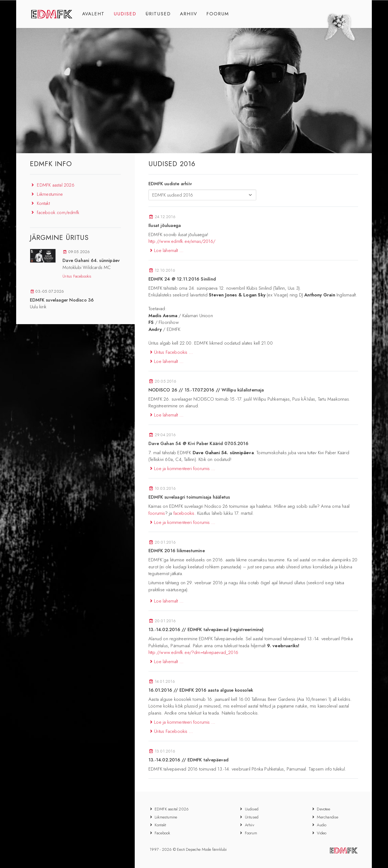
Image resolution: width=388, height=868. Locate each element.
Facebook (162, 833)
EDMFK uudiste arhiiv (170, 184)
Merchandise (328, 817)
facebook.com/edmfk (58, 212)
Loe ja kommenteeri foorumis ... (182, 468)
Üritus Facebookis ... (171, 352)
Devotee (323, 809)
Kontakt (43, 203)
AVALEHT (93, 14)
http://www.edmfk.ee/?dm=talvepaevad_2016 (193, 652)
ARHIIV (189, 14)
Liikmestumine (50, 194)
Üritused (252, 817)
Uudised (252, 809)
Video (322, 833)
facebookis (184, 513)
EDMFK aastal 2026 (56, 185)
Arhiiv (250, 825)
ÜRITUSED (158, 14)
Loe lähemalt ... (166, 250)
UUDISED (125, 14)
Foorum (251, 833)
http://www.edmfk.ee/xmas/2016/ (182, 241)
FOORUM (218, 14)
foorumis (157, 513)
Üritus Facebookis (77, 276)
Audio (322, 825)
